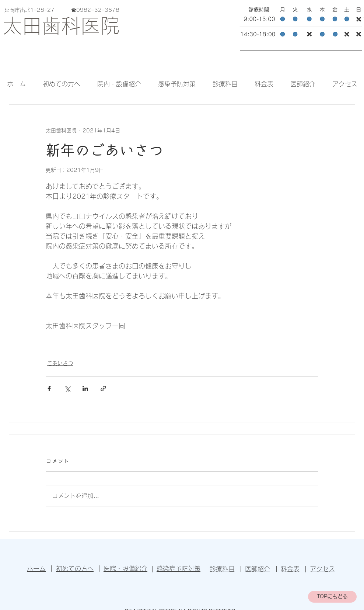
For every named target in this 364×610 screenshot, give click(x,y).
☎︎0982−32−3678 (95, 10)
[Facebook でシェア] (49, 389)
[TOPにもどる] (332, 597)
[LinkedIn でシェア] (85, 389)
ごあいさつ (60, 363)
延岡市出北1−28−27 (37, 10)
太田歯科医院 (61, 26)
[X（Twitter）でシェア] (67, 389)
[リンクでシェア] (103, 389)
